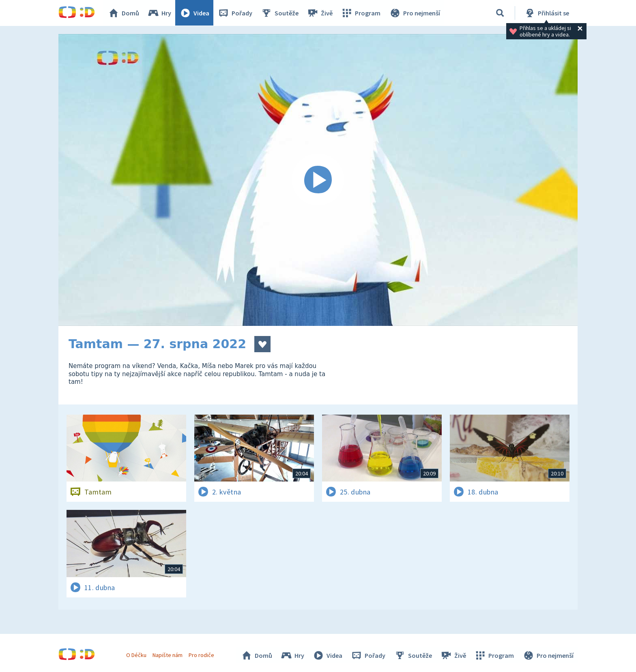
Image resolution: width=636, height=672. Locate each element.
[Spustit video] (318, 180)
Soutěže (280, 13)
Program (361, 13)
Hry (160, 13)
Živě (320, 13)
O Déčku (136, 655)
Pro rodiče (202, 655)
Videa (195, 13)
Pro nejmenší (415, 13)
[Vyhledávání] (500, 13)
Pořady (235, 13)
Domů (124, 13)
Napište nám (168, 655)
